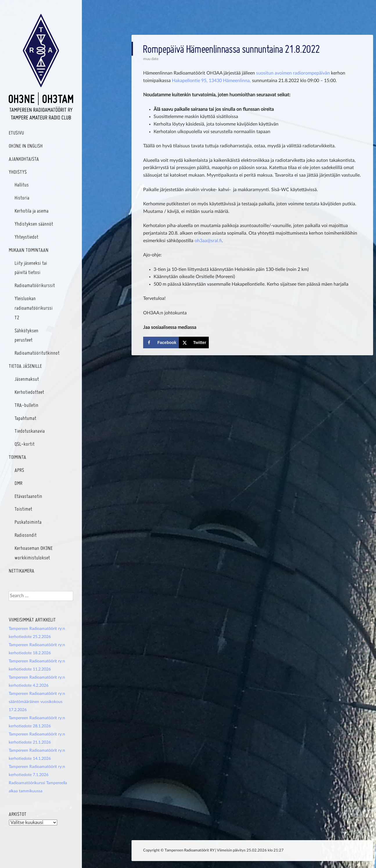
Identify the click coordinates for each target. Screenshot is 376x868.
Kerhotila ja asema (32, 211)
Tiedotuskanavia (30, 431)
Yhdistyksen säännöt (34, 224)
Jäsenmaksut (27, 379)
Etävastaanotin (28, 496)
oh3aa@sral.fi (208, 241)
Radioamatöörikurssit (35, 285)
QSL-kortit (25, 444)
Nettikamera (21, 571)
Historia (22, 198)
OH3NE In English (26, 146)
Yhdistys (18, 172)
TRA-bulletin (26, 405)
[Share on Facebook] (161, 343)
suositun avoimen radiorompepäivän (293, 73)
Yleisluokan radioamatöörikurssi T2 (34, 308)
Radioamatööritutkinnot (37, 353)
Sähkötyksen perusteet (26, 335)
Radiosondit (26, 535)
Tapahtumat (25, 418)
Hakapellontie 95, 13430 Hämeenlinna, (211, 81)
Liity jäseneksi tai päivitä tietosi (31, 268)
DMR (18, 483)
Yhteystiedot (26, 237)
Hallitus (22, 185)
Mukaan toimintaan (29, 250)
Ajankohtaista (24, 159)
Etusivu (16, 133)
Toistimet (23, 509)
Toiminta (17, 457)
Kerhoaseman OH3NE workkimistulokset (34, 553)
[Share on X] (194, 343)
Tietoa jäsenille (25, 366)
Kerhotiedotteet (29, 392)
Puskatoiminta (28, 522)
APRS (19, 470)
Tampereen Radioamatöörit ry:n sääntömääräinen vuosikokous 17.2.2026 (37, 702)
